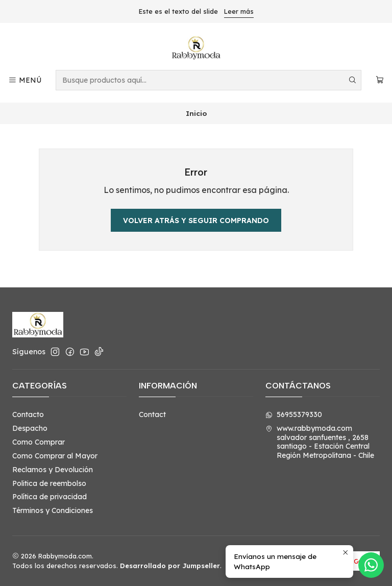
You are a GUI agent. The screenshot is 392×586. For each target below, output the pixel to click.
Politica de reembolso (49, 483)
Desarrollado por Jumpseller (170, 566)
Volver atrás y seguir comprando (196, 221)
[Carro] (380, 80)
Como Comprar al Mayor (55, 456)
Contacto (28, 414)
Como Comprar (39, 442)
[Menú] (25, 80)
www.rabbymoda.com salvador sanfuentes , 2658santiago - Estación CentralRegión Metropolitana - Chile (320, 442)
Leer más (239, 11)
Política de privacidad (50, 497)
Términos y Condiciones (53, 510)
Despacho (30, 428)
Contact (152, 414)
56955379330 (294, 414)
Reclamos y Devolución (53, 470)
